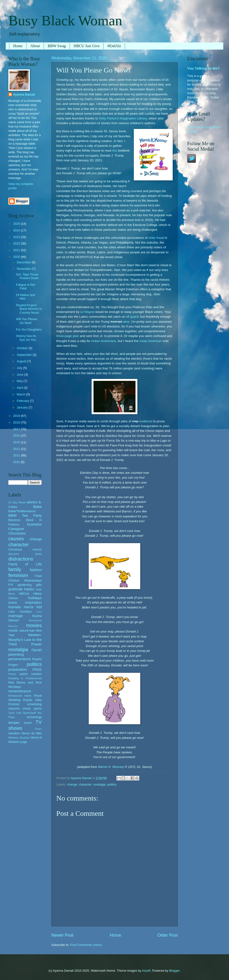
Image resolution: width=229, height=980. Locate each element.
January (23, 407)
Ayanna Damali (24, 94)
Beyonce (14, 520)
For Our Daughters (29, 329)
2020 (17, 257)
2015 (17, 442)
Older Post (168, 935)
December (24, 262)
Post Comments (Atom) (86, 945)
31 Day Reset (17, 502)
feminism (18, 575)
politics (112, 784)
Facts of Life (25, 564)
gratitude (16, 589)
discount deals (25, 554)
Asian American (151, 341)
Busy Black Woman (65, 20)
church (37, 549)
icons (13, 602)
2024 (17, 230)
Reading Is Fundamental (25, 678)
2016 (17, 436)
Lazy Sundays (20, 611)
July (20, 368)
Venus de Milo (31, 733)
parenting (16, 654)
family (15, 569)
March (21, 394)
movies (34, 625)
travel (28, 723)
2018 (17, 422)
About (35, 46)
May (20, 381)
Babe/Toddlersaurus (22, 511)
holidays (35, 598)
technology (34, 717)
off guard (132, 317)
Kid (39, 607)
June (21, 375)
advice (32, 502)
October (23, 348)
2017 (17, 429)
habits (29, 589)
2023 (17, 237)
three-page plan (68, 336)
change (72, 784)
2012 (17, 449)
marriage (16, 616)
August (22, 361)
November (24, 269)
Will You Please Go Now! (27, 321)
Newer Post (62, 935)
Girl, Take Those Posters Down (27, 276)
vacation (14, 733)
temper (14, 722)
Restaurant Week (20, 696)
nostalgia (99, 784)
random (36, 674)
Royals (28, 700)
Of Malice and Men (25, 297)
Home (18, 46)
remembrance (20, 691)
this (115, 151)
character (85, 784)
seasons (14, 708)
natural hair (27, 630)
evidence (146, 421)
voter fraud (156, 238)
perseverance (20, 659)
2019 (17, 416)
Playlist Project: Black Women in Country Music (29, 309)
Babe (37, 507)
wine (126, 322)
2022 (17, 243)
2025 (17, 224)
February (23, 401)
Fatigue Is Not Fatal (26, 286)
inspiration (33, 602)
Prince (12, 674)
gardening (25, 585)
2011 (17, 455)
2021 (17, 250)
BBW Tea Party (25, 515)
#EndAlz (114, 46)
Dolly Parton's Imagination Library (123, 118)
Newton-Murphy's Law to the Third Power (25, 639)
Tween (38, 729)
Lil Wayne (87, 312)
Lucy (39, 612)
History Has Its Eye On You (26, 338)
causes (16, 538)
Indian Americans (104, 341)
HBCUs (24, 594)
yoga (24, 742)
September (25, 355)
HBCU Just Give (87, 46)
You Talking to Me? (203, 68)
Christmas (15, 549)
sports (38, 708)
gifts (39, 585)
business (34, 524)
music (13, 630)
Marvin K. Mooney (111, 767)
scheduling (34, 704)
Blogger (174, 971)
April (20, 388)
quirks (24, 674)
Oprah (37, 650)
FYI (11, 585)
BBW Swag (57, 46)
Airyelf (146, 971)
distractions (21, 559)
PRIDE (37, 670)
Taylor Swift (15, 713)
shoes (26, 708)
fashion (36, 570)
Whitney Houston (19, 738)
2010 (17, 462)
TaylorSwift (29, 713)
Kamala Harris (21, 607)
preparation (18, 669)
